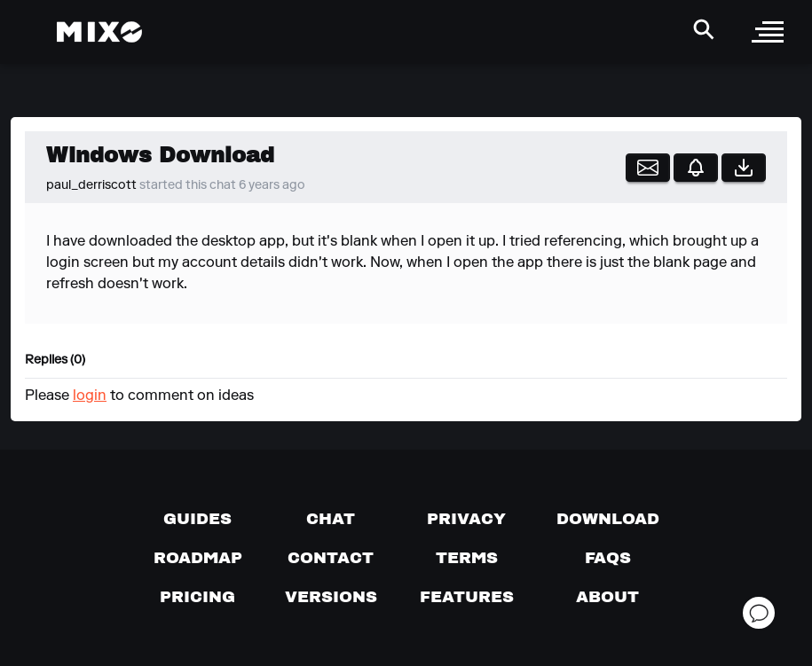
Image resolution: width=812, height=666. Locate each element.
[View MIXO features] (467, 597)
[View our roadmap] (198, 558)
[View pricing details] (197, 597)
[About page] (607, 597)
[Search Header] (704, 29)
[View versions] (331, 597)
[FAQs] (608, 558)
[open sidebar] (768, 32)
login (90, 396)
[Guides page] (197, 519)
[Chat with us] (331, 519)
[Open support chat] (759, 613)
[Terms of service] (467, 558)
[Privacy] (466, 519)
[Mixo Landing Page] (99, 32)
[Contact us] (331, 558)
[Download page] (608, 519)
